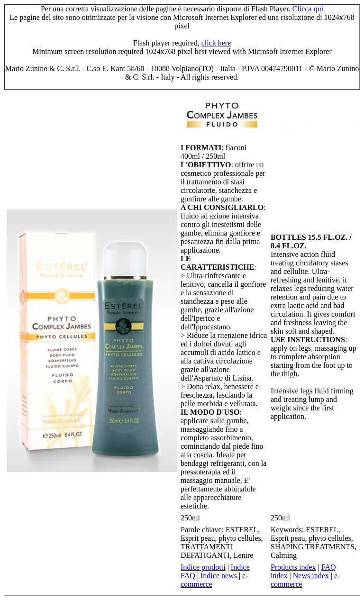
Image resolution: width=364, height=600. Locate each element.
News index (311, 576)
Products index (293, 567)
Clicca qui (308, 9)
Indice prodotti (203, 567)
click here (216, 43)
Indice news (219, 576)
